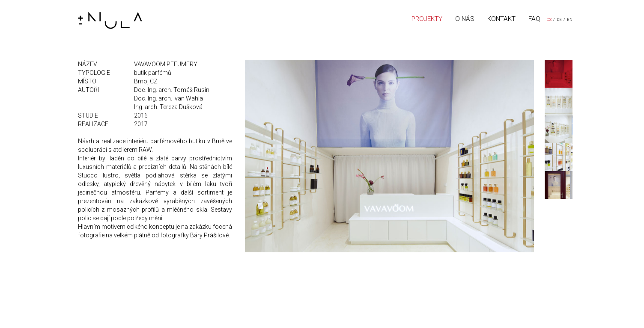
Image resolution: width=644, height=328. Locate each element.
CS (549, 19)
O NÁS (465, 19)
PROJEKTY (427, 19)
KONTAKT (501, 19)
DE (559, 19)
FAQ (534, 19)
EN (570, 19)
